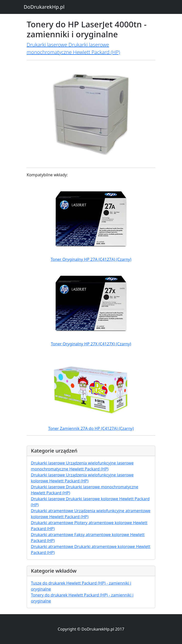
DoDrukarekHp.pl (44, 7)
